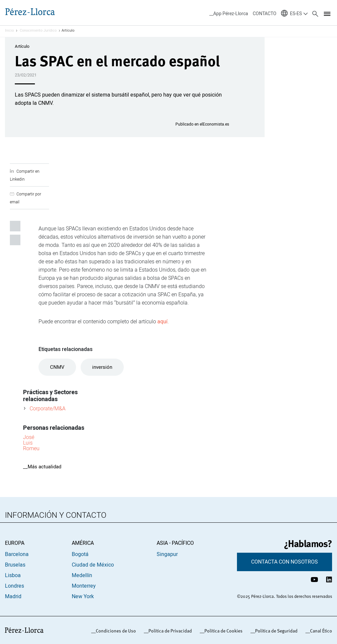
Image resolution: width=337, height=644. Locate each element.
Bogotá (80, 554)
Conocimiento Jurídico (38, 31)
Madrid (13, 597)
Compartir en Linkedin (15, 226)
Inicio (9, 31)
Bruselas (15, 565)
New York (83, 597)
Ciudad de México (93, 565)
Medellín (82, 575)
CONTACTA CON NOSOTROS (285, 562)
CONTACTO (265, 14)
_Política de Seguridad (275, 631)
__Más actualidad (42, 467)
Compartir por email (15, 240)
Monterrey (84, 586)
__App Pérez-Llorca (229, 14)
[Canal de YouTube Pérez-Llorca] (314, 580)
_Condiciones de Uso (115, 631)
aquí (162, 322)
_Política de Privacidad (169, 631)
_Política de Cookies (222, 631)
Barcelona (17, 554)
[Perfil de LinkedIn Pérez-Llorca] (329, 580)
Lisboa (13, 575)
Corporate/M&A (48, 408)
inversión (102, 367)
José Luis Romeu (31, 443)
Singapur (167, 554)
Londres (14, 586)
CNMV (57, 367)
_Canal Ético (320, 631)
